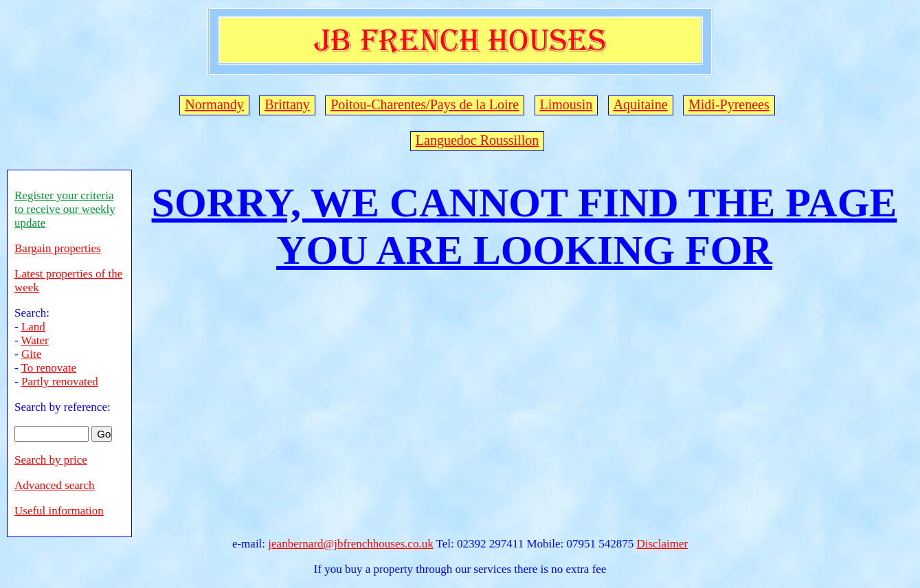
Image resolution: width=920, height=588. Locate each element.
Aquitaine (641, 104)
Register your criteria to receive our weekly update (65, 209)
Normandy (214, 104)
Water (35, 340)
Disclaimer (663, 544)
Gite (31, 354)
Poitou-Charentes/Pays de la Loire (425, 104)
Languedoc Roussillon (477, 140)
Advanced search (55, 485)
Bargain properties (58, 248)
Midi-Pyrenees (729, 104)
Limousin (566, 104)
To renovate (49, 368)
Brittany (287, 104)
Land (33, 327)
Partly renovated (60, 382)
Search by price (51, 460)
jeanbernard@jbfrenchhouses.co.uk (350, 544)
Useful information (59, 511)
